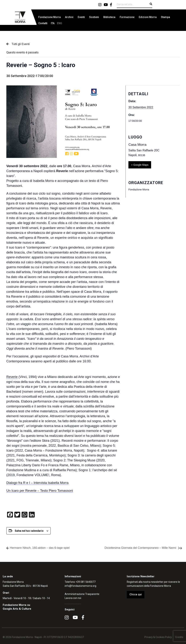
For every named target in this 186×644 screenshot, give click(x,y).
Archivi (69, 17)
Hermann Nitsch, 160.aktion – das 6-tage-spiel (40, 548)
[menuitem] (49, 17)
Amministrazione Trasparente (82, 594)
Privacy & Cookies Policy (158, 637)
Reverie (12, 377)
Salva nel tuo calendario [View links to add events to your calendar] (29, 531)
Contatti (43, 23)
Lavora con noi (73, 598)
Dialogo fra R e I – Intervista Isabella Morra (37, 483)
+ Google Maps (140, 165)
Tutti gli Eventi (20, 44)
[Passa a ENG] (60, 23)
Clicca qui (136, 594)
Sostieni (94, 17)
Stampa (165, 17)
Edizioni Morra (148, 17)
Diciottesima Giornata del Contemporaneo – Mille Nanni (140, 548)
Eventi (81, 17)
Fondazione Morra (49, 17)
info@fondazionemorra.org (80, 586)
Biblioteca (109, 17)
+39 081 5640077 (86, 582)
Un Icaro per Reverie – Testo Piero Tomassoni (40, 491)
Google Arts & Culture (17, 609)
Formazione (127, 17)
